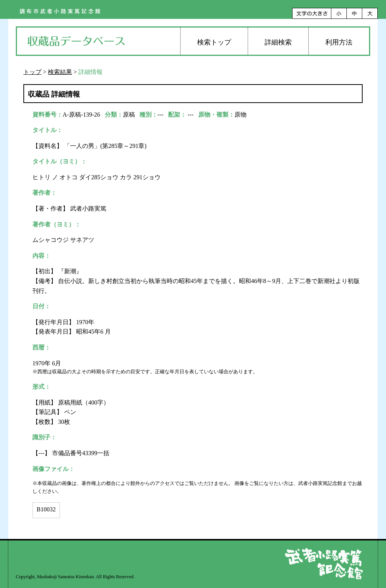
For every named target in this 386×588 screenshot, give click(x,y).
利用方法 (339, 42)
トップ (32, 72)
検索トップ (214, 42)
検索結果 (60, 72)
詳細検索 (278, 42)
